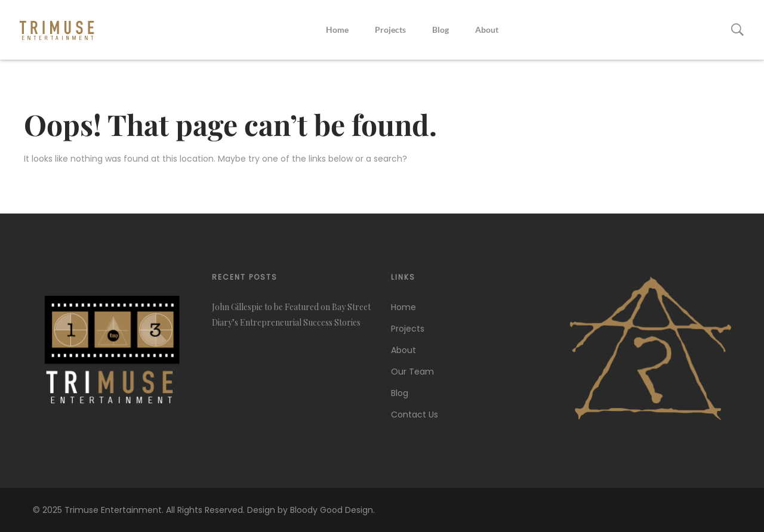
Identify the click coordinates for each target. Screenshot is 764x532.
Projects (390, 30)
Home (337, 30)
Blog (440, 30)
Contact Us (415, 415)
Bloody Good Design (332, 510)
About (487, 30)
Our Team (412, 372)
